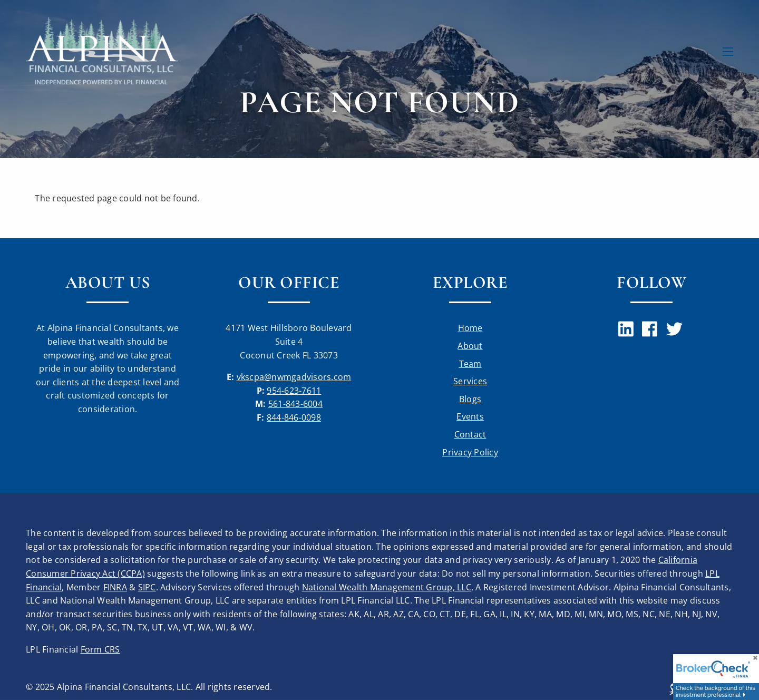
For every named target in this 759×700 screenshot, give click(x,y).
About (470, 346)
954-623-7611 (294, 391)
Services (470, 381)
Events (470, 416)
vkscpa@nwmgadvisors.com (294, 377)
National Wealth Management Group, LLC (387, 587)
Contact (470, 434)
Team (470, 364)
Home (470, 328)
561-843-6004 (295, 404)
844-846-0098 (294, 417)
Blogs (470, 399)
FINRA (115, 587)
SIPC (147, 587)
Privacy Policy (470, 452)
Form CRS (100, 649)
